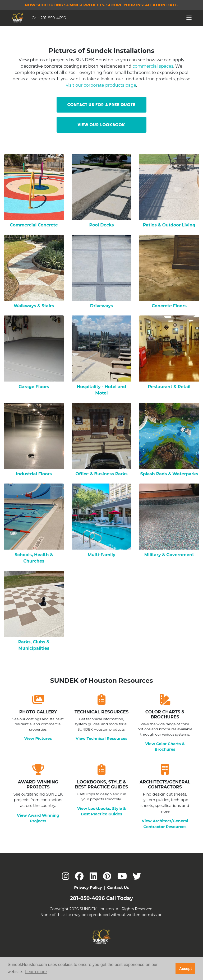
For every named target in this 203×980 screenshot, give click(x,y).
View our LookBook (101, 125)
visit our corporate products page (101, 85)
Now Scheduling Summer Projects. (102, 5)
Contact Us (118, 888)
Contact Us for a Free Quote (101, 105)
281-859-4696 (53, 18)
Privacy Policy (88, 888)
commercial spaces (153, 66)
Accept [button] (186, 969)
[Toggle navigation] (189, 18)
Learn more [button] (36, 972)
